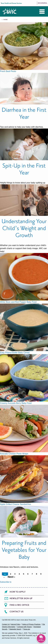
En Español (43, 3)
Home (6, 20)
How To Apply (18, 592)
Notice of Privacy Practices (31, 624)
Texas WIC (10, 11)
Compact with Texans (25, 627)
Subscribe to (6, 582)
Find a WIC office (19, 605)
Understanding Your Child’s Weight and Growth (24, 228)
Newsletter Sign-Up (21, 598)
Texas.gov (27, 629)
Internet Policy (16, 624)
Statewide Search (15, 629)
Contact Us (17, 612)
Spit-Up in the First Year (24, 169)
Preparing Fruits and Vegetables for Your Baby (24, 550)
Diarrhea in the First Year (24, 113)
